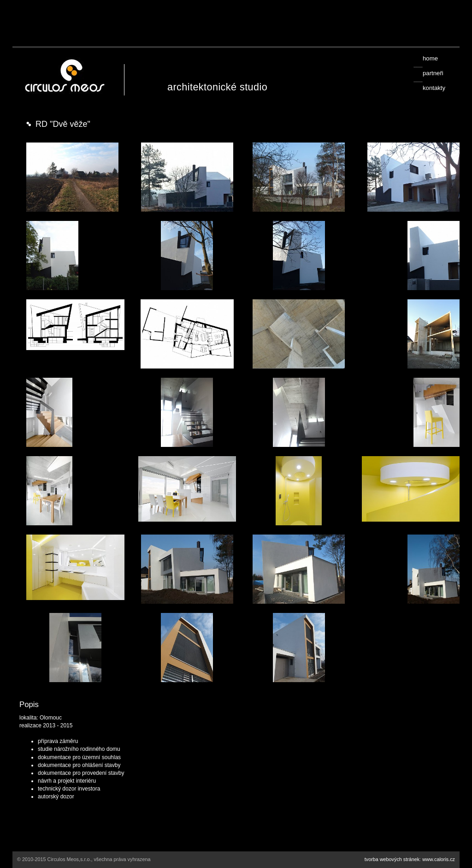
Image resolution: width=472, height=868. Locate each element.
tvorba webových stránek (392, 859)
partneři (433, 73)
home (430, 58)
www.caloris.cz (439, 859)
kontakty (434, 88)
